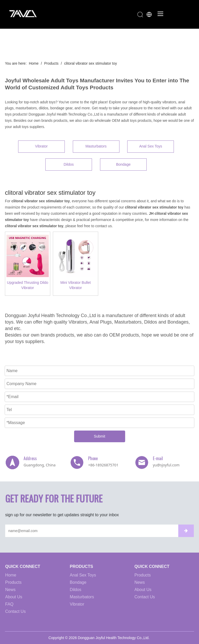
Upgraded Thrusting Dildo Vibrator (28, 285)
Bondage (123, 164)
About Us (14, 597)
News (10, 590)
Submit (99, 436)
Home (11, 575)
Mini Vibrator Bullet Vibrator (76, 285)
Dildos (69, 164)
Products (13, 582)
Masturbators (96, 146)
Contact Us (15, 611)
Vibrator (41, 146)
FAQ (9, 604)
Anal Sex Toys (151, 146)
